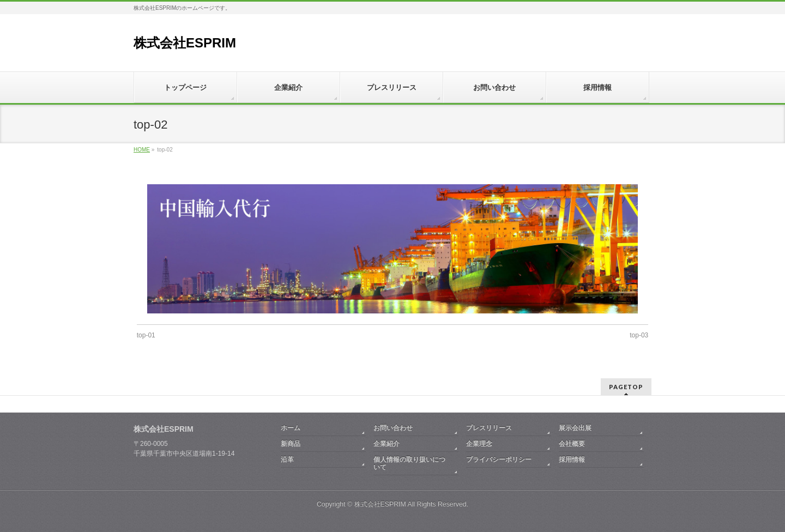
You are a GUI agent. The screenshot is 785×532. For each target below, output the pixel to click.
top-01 (146, 335)
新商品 (291, 444)
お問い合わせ (393, 428)
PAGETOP (626, 387)
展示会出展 (575, 428)
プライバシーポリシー (499, 460)
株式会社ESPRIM (185, 43)
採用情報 (572, 460)
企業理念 (479, 444)
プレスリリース (489, 428)
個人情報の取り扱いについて (409, 463)
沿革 (287, 460)
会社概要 (572, 444)
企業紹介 (387, 444)
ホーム (291, 428)
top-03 (639, 335)
